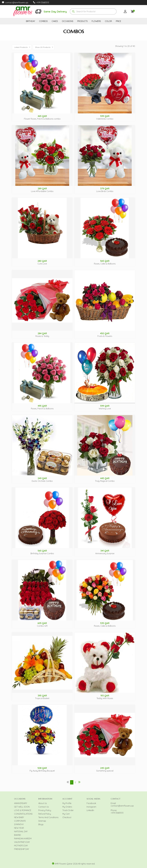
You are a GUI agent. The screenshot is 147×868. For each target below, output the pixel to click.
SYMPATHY (19, 824)
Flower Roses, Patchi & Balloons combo (42, 119)
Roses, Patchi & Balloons (42, 409)
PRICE (119, 21)
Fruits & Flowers (105, 336)
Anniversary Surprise (105, 553)
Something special (105, 771)
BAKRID (18, 835)
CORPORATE (20, 821)
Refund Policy (45, 814)
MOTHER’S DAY (21, 846)
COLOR (108, 21)
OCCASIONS (68, 21)
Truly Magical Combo (105, 481)
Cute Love (42, 264)
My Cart (66, 814)
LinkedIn (90, 810)
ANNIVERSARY (21, 803)
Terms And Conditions (48, 817)
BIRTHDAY (31, 21)
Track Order (68, 810)
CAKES (55, 21)
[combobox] (93, 11)
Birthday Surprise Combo (42, 553)
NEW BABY (19, 817)
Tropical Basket (42, 698)
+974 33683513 (43, 3)
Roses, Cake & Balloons (105, 264)
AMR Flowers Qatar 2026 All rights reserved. (75, 864)
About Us (43, 803)
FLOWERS (96, 21)
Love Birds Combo (105, 191)
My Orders (67, 807)
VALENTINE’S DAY (22, 842)
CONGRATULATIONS (23, 814)
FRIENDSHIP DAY (22, 849)
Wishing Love (105, 409)
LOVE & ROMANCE (23, 810)
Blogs (41, 824)
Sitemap (42, 821)
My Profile (67, 803)
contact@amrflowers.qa (17, 3)
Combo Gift (42, 626)
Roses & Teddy (42, 336)
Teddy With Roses (105, 698)
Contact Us (44, 807)
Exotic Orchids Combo (42, 481)
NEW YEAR (19, 828)
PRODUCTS (82, 21)
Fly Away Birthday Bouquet (42, 771)
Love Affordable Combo (42, 191)
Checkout (67, 817)
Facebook (91, 803)
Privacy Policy (45, 810)
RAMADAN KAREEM (23, 839)
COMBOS (43, 21)
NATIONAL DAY (21, 831)
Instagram (91, 807)
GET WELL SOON (22, 807)
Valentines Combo (105, 119)
